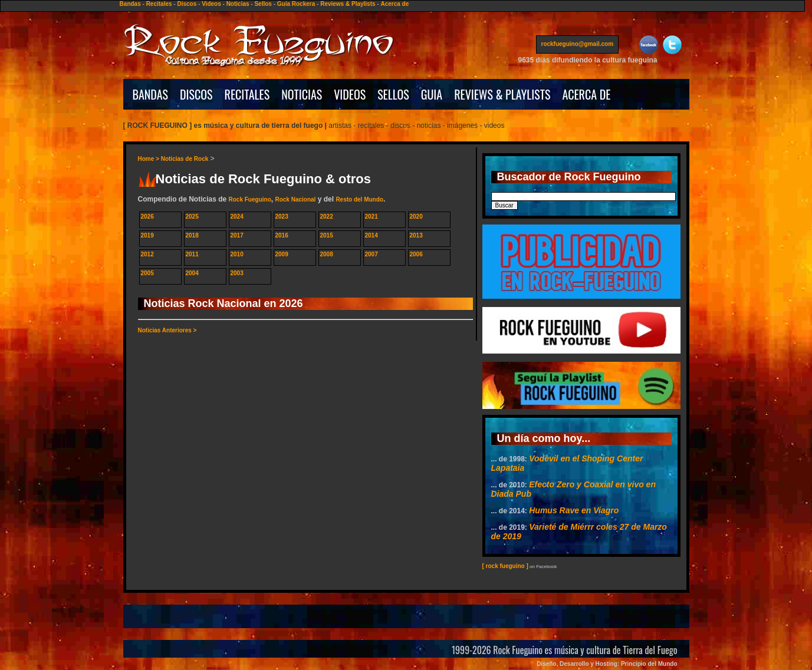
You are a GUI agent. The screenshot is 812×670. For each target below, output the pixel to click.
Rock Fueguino (250, 199)
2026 (147, 217)
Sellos (263, 4)
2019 (147, 235)
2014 (372, 235)
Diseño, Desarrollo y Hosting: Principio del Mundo (607, 664)
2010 (237, 254)
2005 (147, 273)
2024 (237, 217)
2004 (192, 273)
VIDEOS (350, 94)
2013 (416, 235)
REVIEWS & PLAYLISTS (502, 94)
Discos (187, 4)
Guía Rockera (296, 4)
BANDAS (151, 94)
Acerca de (395, 4)
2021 (372, 217)
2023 (282, 217)
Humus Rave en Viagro (574, 510)
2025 (192, 217)
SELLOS (393, 94)
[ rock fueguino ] (505, 566)
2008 (327, 254)
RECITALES (247, 94)
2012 (147, 254)
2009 (282, 254)
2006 (416, 254)
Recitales (159, 4)
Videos (211, 4)
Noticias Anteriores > (167, 330)
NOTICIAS (302, 94)
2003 (237, 273)
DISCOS (196, 94)
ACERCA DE (586, 94)
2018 (192, 235)
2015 (327, 235)
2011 (192, 254)
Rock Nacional (295, 199)
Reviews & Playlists (348, 4)
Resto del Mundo (359, 199)
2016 (282, 235)
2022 (327, 217)
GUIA (432, 94)
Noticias (238, 4)
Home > (149, 159)
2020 (416, 217)
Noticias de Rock (185, 159)
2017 (237, 235)
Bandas (130, 4)
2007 (372, 254)
